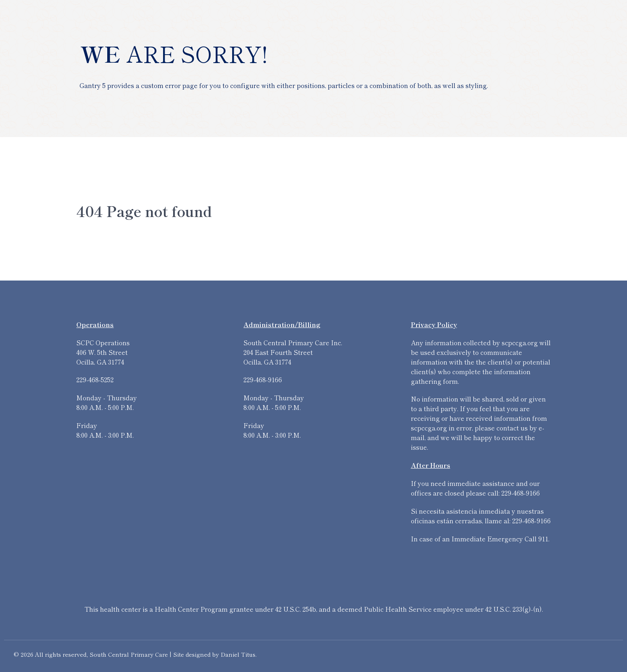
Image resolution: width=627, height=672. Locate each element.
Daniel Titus (238, 654)
